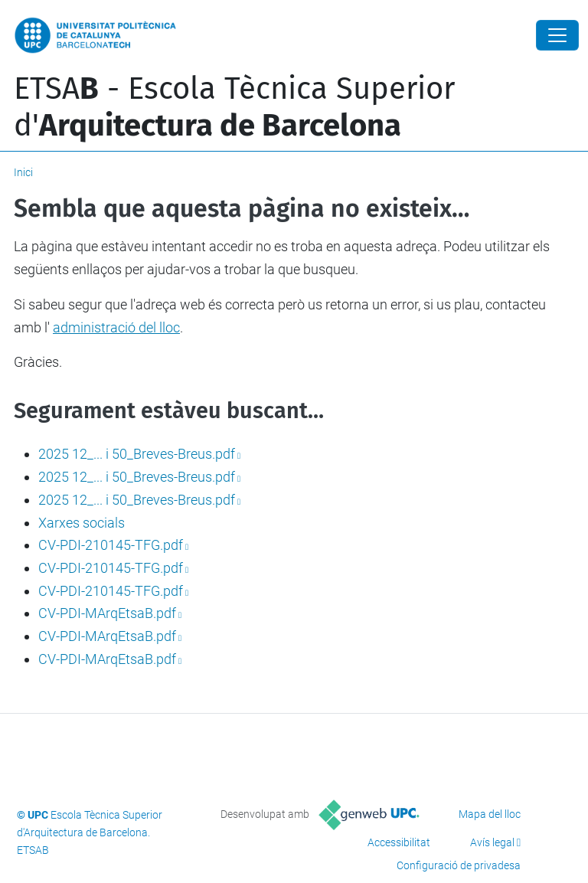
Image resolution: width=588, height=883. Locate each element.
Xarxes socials (82, 523)
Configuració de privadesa (459, 865)
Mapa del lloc (490, 814)
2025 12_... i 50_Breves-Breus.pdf (137, 454)
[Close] (557, 35)
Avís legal (492, 842)
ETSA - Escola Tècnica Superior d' (234, 107)
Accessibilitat (399, 842)
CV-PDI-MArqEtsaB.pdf (107, 613)
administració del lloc (116, 327)
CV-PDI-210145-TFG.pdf (111, 545)
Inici (23, 172)
